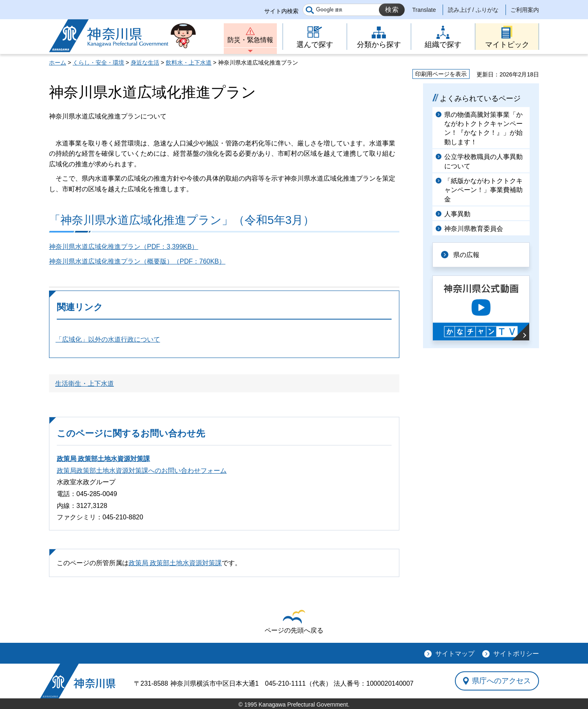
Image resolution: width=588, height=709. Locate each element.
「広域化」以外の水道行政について (108, 339)
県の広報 (466, 255)
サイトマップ (455, 654)
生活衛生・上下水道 (85, 384)
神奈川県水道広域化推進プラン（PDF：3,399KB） (124, 247)
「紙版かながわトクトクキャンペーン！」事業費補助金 (483, 190)
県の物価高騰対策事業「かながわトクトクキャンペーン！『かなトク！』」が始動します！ (483, 128)
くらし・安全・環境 (98, 63)
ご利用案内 (525, 10)
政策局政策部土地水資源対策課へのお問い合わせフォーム (142, 471)
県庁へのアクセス (501, 681)
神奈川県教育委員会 (474, 229)
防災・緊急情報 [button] (250, 40)
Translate (424, 10)
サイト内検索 (281, 11)
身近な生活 (145, 63)
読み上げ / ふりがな (473, 10)
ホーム (58, 63)
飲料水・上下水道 (189, 63)
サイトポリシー (516, 654)
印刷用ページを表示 (441, 74)
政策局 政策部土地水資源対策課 (103, 459)
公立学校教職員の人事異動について (483, 161)
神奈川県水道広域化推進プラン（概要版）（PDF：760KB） (137, 261)
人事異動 (457, 214)
